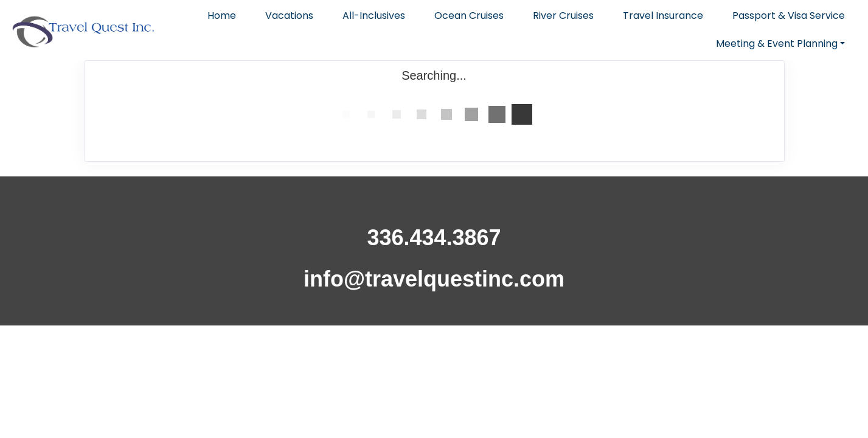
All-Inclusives (374, 16)
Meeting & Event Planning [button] (777, 43)
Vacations (289, 16)
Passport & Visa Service (789, 16)
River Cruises (563, 16)
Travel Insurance (663, 16)
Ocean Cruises (469, 16)
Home (222, 16)
